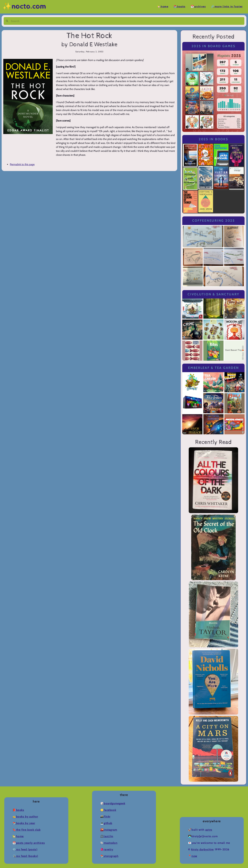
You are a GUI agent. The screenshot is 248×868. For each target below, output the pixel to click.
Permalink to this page (22, 164)
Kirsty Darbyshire (202, 849)
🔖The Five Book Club (27, 830)
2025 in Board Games (214, 46)
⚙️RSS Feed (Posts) (25, 849)
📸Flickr (105, 817)
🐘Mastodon (109, 843)
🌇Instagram (109, 830)
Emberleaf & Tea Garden (213, 368)
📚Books (179, 7)
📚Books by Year (24, 823)
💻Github (106, 823)
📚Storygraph (109, 856)
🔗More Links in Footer (227, 7)
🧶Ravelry (107, 849)
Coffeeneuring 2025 (214, 221)
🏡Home (163, 7)
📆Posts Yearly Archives (29, 843)
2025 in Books (214, 139)
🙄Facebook (108, 810)
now (194, 856)
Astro (209, 830)
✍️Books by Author (25, 817)
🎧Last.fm (107, 836)
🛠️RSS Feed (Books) (25, 856)
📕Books (18, 810)
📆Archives (198, 7)
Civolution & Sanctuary (213, 294)
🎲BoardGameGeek (113, 803)
